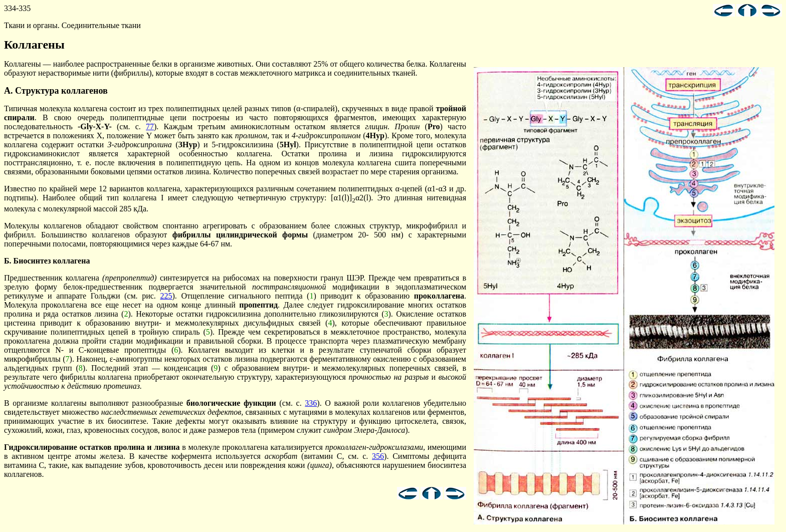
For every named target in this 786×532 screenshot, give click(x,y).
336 (311, 403)
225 (166, 296)
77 (150, 126)
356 (378, 456)
